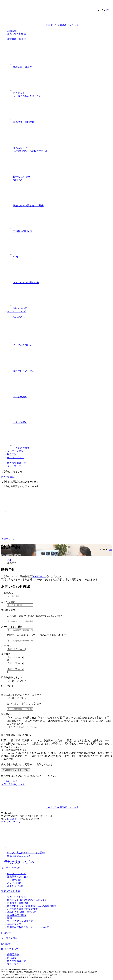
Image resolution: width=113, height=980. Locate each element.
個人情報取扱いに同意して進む (16, 770)
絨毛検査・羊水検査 (62, 111)
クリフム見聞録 (15, 451)
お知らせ (12, 31)
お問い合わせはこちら (13, 784)
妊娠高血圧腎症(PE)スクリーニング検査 (28, 927)
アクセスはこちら (11, 822)
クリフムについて (16, 311)
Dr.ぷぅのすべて (16, 457)
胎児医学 (12, 454)
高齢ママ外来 (62, 297)
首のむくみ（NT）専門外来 (62, 167)
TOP (9, 560)
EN (108, 10)
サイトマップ (14, 466)
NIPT (62, 246)
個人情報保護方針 (16, 463)
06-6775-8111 (8, 477)
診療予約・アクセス (62, 359)
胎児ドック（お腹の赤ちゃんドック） (62, 83)
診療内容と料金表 (16, 34)
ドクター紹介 (62, 385)
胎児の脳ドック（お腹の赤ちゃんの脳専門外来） (62, 138)
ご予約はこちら (9, 781)
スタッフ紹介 (62, 411)
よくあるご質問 (62, 437)
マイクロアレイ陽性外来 (62, 271)
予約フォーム (8, 539)
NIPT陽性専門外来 (62, 220)
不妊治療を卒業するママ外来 (62, 194)
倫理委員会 (13, 955)
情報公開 (12, 958)
